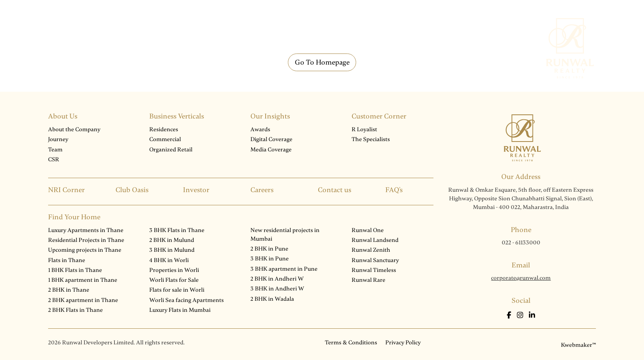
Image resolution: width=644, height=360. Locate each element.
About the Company (74, 129)
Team (55, 150)
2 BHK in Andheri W (277, 279)
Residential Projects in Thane (86, 240)
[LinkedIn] (532, 315)
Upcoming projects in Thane (85, 250)
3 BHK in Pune (270, 259)
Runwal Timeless (374, 270)
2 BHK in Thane (69, 290)
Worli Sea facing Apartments (186, 300)
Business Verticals (177, 116)
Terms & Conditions (351, 343)
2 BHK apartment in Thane (83, 300)
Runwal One (368, 230)
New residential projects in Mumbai (285, 235)
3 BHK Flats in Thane (177, 230)
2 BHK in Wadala (272, 299)
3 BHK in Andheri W (277, 289)
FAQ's (394, 190)
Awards (260, 129)
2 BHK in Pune (269, 249)
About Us (63, 116)
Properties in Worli (174, 270)
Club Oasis (132, 190)
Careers (262, 190)
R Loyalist (364, 129)
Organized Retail (171, 150)
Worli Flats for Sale (174, 280)
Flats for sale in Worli (177, 290)
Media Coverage (271, 150)
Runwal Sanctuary (375, 260)
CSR (54, 159)
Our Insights (270, 116)
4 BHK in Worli (169, 260)
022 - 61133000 (521, 243)
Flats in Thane (67, 260)
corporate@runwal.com (521, 278)
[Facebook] (510, 315)
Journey (58, 139)
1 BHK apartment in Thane (83, 280)
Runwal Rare (368, 280)
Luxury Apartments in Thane (86, 230)
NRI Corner (66, 190)
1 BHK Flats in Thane (75, 270)
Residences (164, 129)
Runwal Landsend (375, 240)
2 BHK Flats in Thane (75, 310)
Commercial (165, 139)
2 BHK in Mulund (172, 240)
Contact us (335, 190)
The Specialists (371, 139)
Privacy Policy (403, 343)
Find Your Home (74, 217)
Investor (196, 190)
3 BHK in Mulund (172, 250)
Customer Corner (379, 116)
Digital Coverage (271, 139)
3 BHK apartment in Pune (284, 269)
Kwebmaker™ (578, 345)
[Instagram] (521, 315)
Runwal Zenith (371, 250)
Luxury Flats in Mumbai (180, 310)
